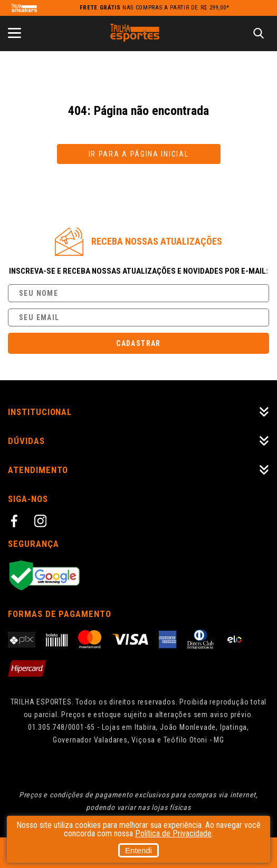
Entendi (138, 850)
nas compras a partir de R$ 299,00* (155, 8)
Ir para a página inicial (139, 154)
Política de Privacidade (173, 833)
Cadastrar (138, 343)
